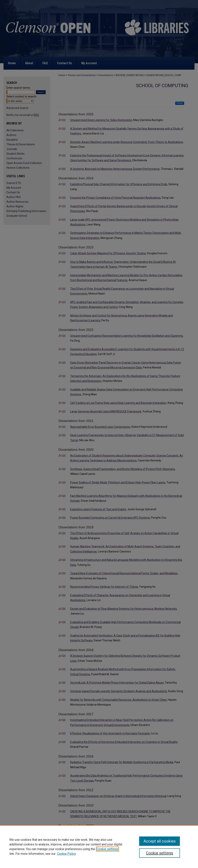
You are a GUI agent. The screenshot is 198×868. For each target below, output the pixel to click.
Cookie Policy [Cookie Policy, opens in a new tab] (67, 854)
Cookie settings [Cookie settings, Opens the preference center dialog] (160, 853)
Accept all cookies (160, 841)
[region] (99, 847)
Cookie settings (107, 849)
